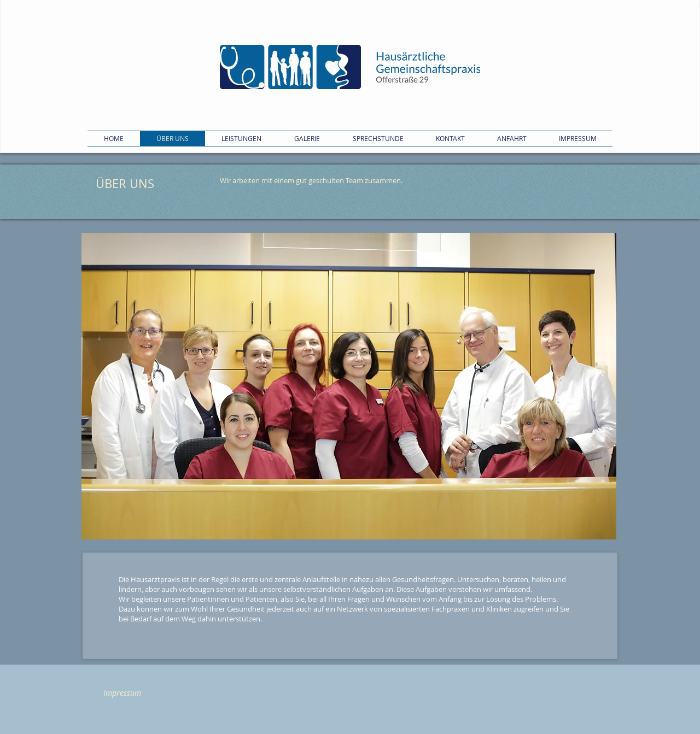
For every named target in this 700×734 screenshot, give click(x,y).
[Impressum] (122, 693)
